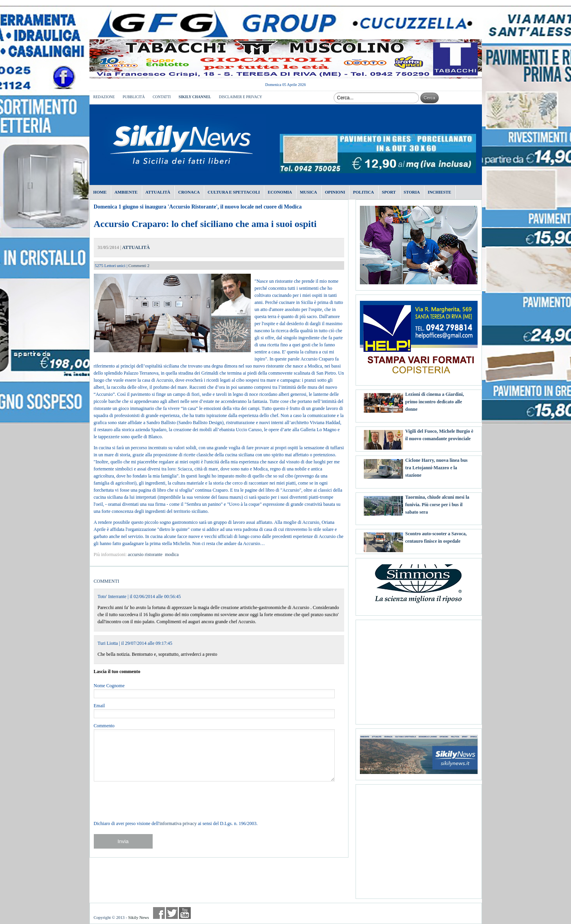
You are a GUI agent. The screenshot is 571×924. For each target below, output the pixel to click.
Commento (104, 726)
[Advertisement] (419, 669)
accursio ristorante (145, 554)
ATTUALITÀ (136, 247)
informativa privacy (178, 823)
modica (172, 554)
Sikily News (138, 917)
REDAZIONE (104, 97)
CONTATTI (162, 97)
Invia (123, 841)
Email (99, 706)
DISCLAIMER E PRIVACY (241, 97)
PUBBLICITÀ (134, 97)
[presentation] (153, 801)
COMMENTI (107, 581)
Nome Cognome (109, 686)
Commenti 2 (139, 265)
